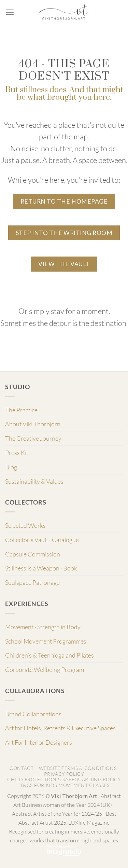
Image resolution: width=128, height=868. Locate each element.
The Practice (21, 410)
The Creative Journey (33, 438)
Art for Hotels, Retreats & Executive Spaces (60, 728)
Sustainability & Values (34, 481)
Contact (22, 768)
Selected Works (25, 525)
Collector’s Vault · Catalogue (42, 540)
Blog (11, 467)
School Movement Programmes (46, 641)
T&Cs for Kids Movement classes (65, 785)
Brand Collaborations (33, 714)
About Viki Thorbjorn (33, 424)
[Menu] (10, 12)
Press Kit (17, 453)
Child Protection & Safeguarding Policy (64, 779)
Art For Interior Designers (39, 742)
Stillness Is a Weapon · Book (41, 568)
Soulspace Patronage (32, 582)
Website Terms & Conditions (78, 768)
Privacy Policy (64, 774)
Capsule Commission (33, 554)
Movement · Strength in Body (43, 627)
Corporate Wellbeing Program (45, 670)
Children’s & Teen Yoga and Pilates (49, 655)
